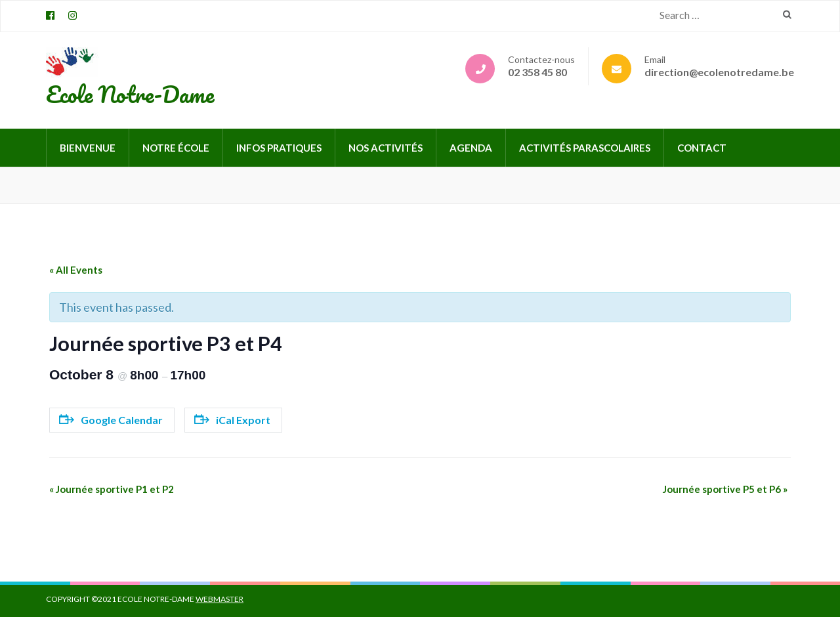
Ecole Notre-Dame (130, 94)
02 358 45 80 (537, 72)
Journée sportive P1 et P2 (112, 489)
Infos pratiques (279, 148)
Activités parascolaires (585, 148)
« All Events (76, 270)
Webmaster (220, 599)
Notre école (176, 148)
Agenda (471, 148)
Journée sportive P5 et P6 (725, 489)
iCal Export (232, 420)
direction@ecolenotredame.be (719, 72)
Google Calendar (111, 420)
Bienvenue (88, 148)
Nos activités (386, 148)
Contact (702, 148)
